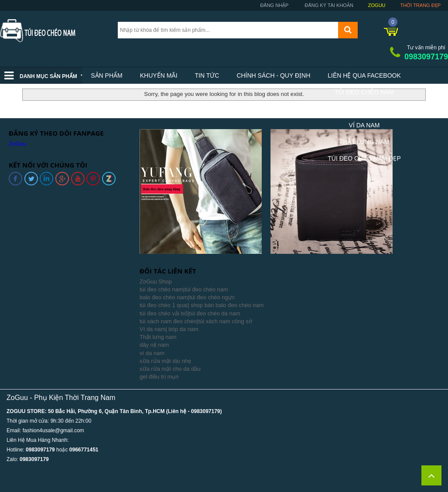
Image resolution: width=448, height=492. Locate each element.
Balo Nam (364, 109)
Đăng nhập (274, 5)
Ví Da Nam (364, 125)
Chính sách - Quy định (273, 75)
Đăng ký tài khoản (328, 5)
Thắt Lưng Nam (364, 142)
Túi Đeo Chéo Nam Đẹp (364, 158)
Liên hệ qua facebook (364, 75)
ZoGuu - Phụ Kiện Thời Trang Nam (61, 398)
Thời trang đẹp (421, 5)
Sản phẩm (106, 75)
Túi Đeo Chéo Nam (364, 92)
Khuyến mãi (159, 75)
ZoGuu (377, 5)
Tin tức (207, 75)
